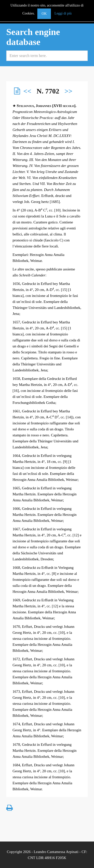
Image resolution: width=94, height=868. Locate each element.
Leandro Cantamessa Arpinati (56, 852)
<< (27, 91)
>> (68, 91)
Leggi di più (63, 13)
